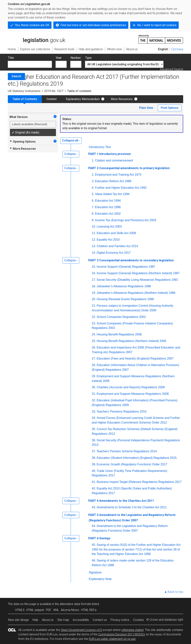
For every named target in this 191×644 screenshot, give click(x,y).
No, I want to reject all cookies (157, 25)
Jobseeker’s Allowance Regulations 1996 (124, 286)
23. (94, 323)
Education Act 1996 (108, 207)
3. (93, 181)
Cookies (138, 620)
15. (94, 267)
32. (94, 400)
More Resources (122, 99)
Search (16, 76)
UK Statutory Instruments (24, 91)
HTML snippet (35, 610)
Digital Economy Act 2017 (114, 253)
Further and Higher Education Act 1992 (121, 188)
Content (51, 99)
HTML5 (20, 610)
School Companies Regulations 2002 (121, 317)
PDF (49, 610)
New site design (18, 620)
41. (94, 482)
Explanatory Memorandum (83, 99)
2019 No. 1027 (54, 91)
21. (94, 306)
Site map (63, 620)
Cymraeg (177, 49)
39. (94, 464)
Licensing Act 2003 (109, 227)
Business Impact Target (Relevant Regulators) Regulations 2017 (139, 482)
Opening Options (22, 141)
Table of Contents (25, 99)
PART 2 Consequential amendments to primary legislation (129, 168)
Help (35, 620)
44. (94, 526)
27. (94, 358)
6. (93, 201)
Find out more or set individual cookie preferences (93, 25)
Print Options (170, 108)
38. (94, 458)
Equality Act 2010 (108, 240)
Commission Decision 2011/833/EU (122, 634)
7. (93, 207)
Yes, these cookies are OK (32, 25)
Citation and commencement (114, 160)
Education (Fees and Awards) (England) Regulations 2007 (135, 358)
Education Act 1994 (108, 201)
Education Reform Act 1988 (113, 181)
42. (94, 488)
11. (94, 233)
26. (94, 347)
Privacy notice (120, 620)
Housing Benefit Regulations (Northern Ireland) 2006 (131, 341)
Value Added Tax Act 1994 (112, 194)
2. (93, 175)
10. (94, 227)
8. (93, 214)
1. (93, 160)
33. (94, 412)
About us (48, 620)
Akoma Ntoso (70, 610)
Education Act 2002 (108, 214)
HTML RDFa (89, 610)
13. (94, 246)
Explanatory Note (100, 579)
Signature (95, 572)
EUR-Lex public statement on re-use (112, 639)
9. (93, 220)
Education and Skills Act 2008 (116, 233)
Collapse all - (71, 140)
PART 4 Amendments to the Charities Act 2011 (121, 501)
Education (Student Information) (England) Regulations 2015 (137, 458)
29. (94, 376)
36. (94, 440)
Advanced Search (172, 69)
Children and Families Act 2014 (117, 246)
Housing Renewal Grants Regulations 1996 (125, 299)
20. (94, 299)
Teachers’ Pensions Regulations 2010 (122, 412)
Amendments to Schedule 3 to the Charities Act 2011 (132, 507)
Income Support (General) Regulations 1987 (126, 267)
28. (94, 365)
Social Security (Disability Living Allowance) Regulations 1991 (137, 280)
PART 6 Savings (99, 538)
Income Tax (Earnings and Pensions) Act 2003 (126, 220)
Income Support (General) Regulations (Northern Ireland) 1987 (138, 273)
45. (94, 545)
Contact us (100, 620)
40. (94, 471)
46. (94, 560)
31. (94, 394)
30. (94, 387)
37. (94, 451)
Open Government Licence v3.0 (81, 630)
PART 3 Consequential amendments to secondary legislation (131, 260)
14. (94, 253)
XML (56, 610)
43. (94, 507)
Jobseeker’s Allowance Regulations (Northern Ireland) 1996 (136, 293)
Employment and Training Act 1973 (118, 175)
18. (94, 286)
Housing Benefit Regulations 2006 (119, 334)
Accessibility (81, 620)
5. (93, 194)
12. (94, 240)
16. (94, 273)
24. (94, 334)
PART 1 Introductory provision (109, 154)
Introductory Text (100, 147)
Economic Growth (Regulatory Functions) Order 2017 (132, 464)
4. (93, 188)
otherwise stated (132, 630)
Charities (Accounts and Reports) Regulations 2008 (131, 387)
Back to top (175, 592)
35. (94, 429)
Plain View (146, 108)
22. (94, 317)
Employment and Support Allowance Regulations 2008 (133, 394)
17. (94, 280)
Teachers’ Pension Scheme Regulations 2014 (127, 451)
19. (94, 293)
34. (94, 418)
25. (94, 341)
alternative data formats (75, 604)
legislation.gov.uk (37, 39)
